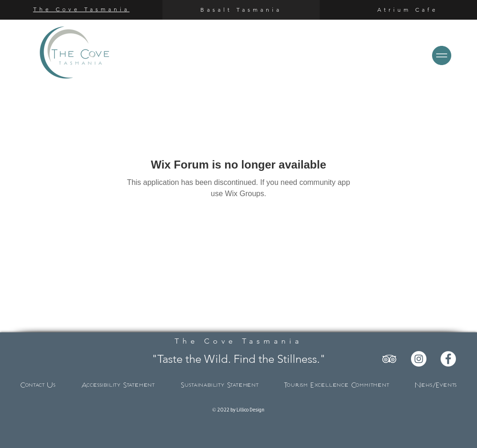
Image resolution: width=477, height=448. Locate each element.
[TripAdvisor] (389, 359)
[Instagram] (419, 359)
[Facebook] (448, 359)
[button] (442, 55)
